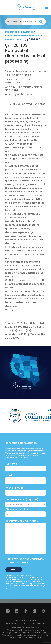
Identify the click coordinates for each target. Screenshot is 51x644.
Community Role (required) (26, 502)
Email (9, 475)
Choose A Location (17, 509)
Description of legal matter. (22, 521)
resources (12, 32)
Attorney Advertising (30, 627)
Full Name (11, 464)
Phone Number (14, 488)
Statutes (27, 32)
